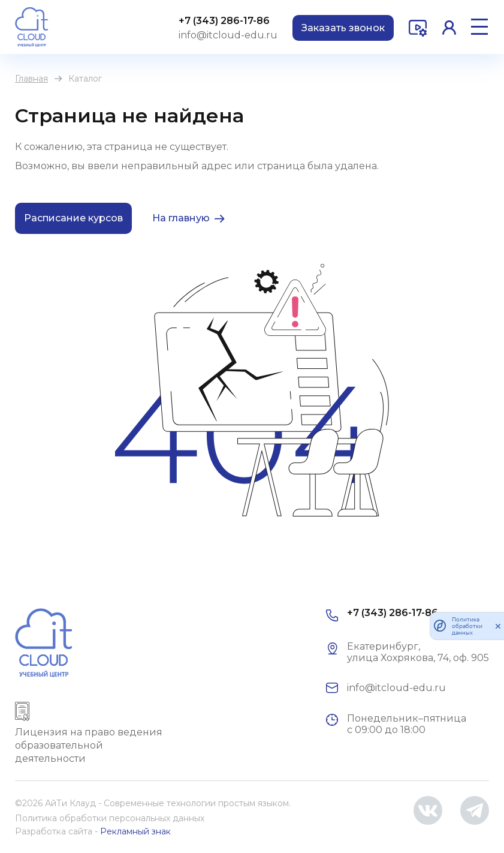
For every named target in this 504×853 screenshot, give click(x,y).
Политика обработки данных (467, 626)
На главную (181, 218)
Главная (31, 79)
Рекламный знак (135, 831)
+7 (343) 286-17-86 (224, 21)
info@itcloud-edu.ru (228, 35)
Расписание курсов (73, 218)
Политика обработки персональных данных (110, 818)
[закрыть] (498, 626)
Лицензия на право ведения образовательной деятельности (89, 745)
